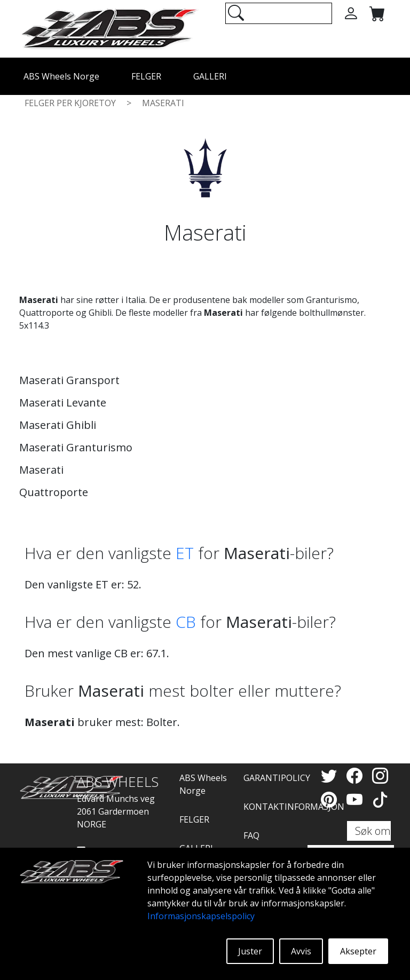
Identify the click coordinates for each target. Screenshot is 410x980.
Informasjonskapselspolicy (201, 916)
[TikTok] (380, 799)
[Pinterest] (331, 799)
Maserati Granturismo (76, 447)
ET (185, 553)
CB (186, 622)
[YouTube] (357, 799)
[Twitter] (331, 775)
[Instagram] (380, 775)
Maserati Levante (63, 403)
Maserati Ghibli (58, 425)
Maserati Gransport (69, 380)
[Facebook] (357, 775)
